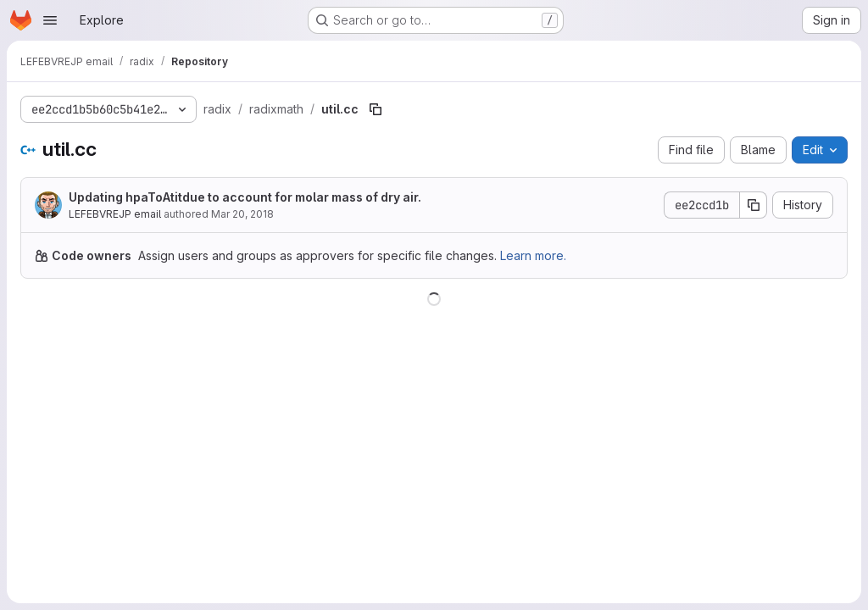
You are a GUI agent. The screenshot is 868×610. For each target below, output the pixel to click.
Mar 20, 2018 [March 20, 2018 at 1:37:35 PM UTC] (242, 214)
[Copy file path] (376, 109)
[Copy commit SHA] (754, 205)
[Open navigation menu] (50, 20)
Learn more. (533, 255)
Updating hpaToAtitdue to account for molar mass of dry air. (245, 197)
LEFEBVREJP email (115, 214)
